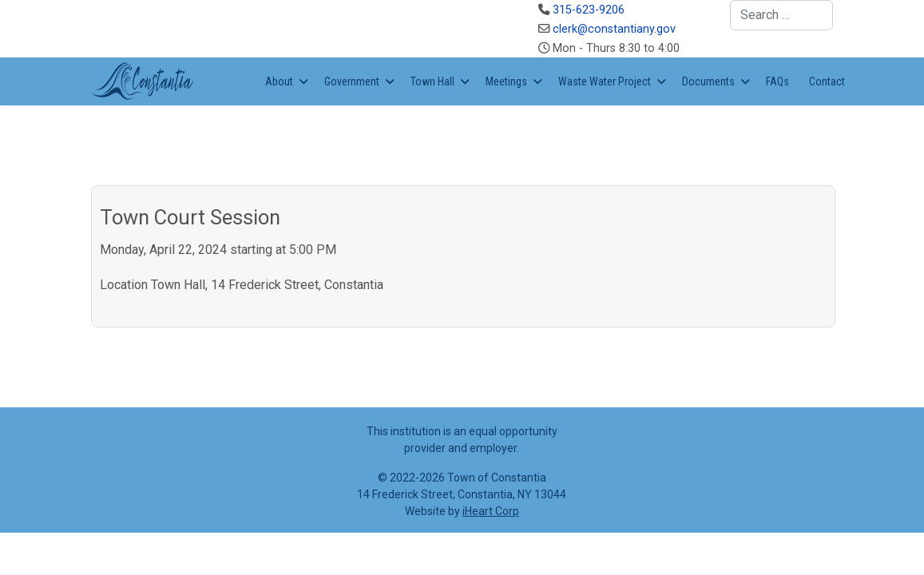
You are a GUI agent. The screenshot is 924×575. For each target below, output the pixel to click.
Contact (827, 81)
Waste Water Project (605, 81)
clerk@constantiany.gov (614, 29)
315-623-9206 (589, 10)
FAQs (777, 81)
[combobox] (782, 15)
